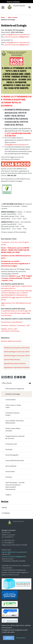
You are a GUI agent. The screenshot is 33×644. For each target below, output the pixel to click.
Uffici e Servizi (13, 17)
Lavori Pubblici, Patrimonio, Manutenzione (15, 422)
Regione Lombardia (13, 2)
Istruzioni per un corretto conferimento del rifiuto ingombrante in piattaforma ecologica (16, 263)
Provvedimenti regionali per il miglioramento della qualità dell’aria (16, 287)
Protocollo (9, 449)
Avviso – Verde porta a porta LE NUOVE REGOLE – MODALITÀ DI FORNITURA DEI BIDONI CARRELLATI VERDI (15, 250)
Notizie (4, 507)
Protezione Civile (11, 444)
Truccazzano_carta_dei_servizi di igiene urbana (15, 243)
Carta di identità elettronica (15, 460)
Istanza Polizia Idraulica (12, 359)
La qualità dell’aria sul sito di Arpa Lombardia (16, 291)
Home (3, 17)
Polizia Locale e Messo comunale (13, 430)
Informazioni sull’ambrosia (10, 331)
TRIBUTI (8, 495)
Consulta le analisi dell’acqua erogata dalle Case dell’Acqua (16, 314)
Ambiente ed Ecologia (13, 394)
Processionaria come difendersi (12, 322)
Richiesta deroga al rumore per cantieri (17, 352)
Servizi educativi (11, 466)
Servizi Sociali (10, 471)
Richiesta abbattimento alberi (11, 341)
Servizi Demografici (12, 455)
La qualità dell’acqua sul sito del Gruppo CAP (16, 311)
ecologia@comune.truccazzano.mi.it (18, 34)
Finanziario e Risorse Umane (12, 414)
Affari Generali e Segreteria (15, 389)
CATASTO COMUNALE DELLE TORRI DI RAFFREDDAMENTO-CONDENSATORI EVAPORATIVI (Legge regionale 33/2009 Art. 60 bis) (16, 296)
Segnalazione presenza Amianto (15, 363)
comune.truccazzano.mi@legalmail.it (17, 37)
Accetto (9, 638)
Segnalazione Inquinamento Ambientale (17, 367)
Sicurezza (9, 477)
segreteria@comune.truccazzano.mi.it (14, 552)
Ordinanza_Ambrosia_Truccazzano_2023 (15, 325)
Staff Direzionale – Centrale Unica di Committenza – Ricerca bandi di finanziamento (15, 486)
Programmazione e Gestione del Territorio (15, 437)
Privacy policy (21, 638)
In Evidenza (6, 513)
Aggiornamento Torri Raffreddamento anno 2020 (16, 304)
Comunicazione (10, 400)
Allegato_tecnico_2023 (9, 329)
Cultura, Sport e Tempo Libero (13, 406)
